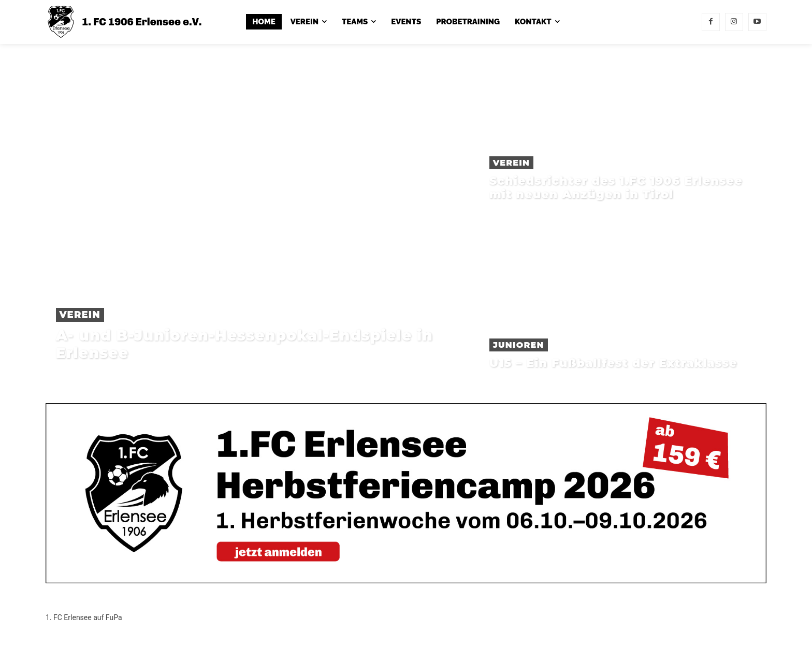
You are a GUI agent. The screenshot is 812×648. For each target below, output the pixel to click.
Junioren (519, 345)
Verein (80, 315)
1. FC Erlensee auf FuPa (84, 617)
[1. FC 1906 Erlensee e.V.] (124, 22)
